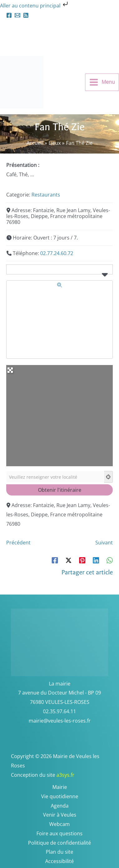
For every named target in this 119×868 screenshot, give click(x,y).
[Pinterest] (82, 560)
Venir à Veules (60, 815)
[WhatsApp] (110, 560)
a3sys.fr (74, 775)
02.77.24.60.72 (57, 253)
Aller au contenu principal (35, 6)
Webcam (60, 824)
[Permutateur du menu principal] (102, 82)
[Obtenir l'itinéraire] (60, 490)
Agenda (60, 806)
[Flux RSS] (26, 15)
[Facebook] (9, 15)
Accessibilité (60, 861)
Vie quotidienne (60, 796)
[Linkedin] (96, 560)
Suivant (104, 543)
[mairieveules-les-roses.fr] (17, 15)
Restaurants (46, 195)
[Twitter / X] (69, 560)
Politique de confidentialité (60, 843)
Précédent (18, 543)
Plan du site (60, 852)
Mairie (60, 787)
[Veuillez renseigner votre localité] (55, 477)
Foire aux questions (60, 833)
